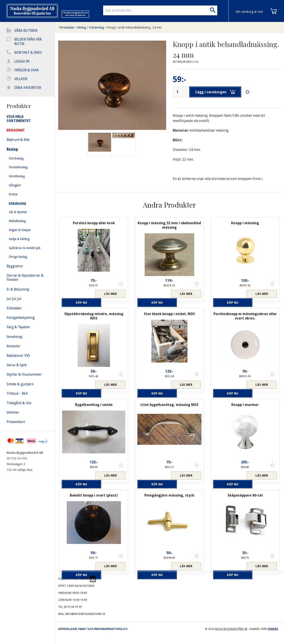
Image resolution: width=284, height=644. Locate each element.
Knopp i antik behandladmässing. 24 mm (134, 27)
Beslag (82, 27)
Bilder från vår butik (28, 42)
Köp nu (77, 294)
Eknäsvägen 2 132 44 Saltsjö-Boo (20, 467)
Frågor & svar (26, 70)
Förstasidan (67, 27)
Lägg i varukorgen (216, 92)
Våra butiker (26, 31)
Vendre (273, 629)
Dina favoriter (28, 88)
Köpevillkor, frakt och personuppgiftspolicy (93, 629)
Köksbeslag (96, 27)
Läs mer (111, 294)
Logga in (22, 61)
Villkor (21, 79)
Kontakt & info (28, 53)
